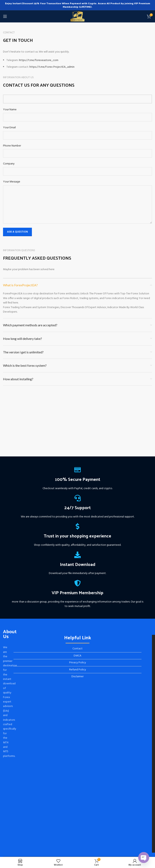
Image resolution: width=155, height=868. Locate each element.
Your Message (12, 182)
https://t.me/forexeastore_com (39, 60)
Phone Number (12, 146)
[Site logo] (78, 16)
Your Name (10, 110)
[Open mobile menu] (5, 16)
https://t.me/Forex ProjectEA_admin (52, 67)
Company (9, 164)
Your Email (9, 128)
